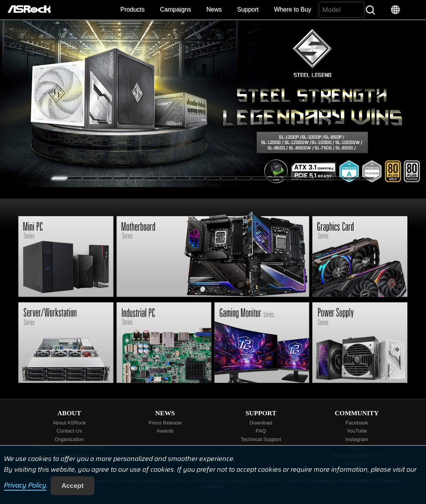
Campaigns (176, 9)
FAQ (261, 431)
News (214, 9)
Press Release (165, 423)
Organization (69, 439)
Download (261, 423)
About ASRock (69, 423)
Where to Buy (293, 9)
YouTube (357, 431)
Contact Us (69, 431)
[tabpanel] (213, 104)
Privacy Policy (25, 486)
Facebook (357, 423)
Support (248, 9)
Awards (165, 431)
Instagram (357, 439)
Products (133, 9)
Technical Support (261, 439)
